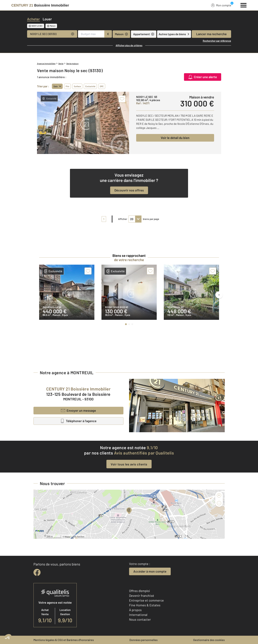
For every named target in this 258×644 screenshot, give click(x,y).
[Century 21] (40, 5)
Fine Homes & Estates (145, 605)
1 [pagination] (104, 219)
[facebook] (37, 572)
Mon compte (221, 5)
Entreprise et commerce (146, 600)
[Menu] (244, 5)
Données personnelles (144, 640)
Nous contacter (140, 619)
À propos (135, 610)
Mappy (68, 537)
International (138, 615)
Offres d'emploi (140, 591)
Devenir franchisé (142, 596)
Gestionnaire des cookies (209, 640)
